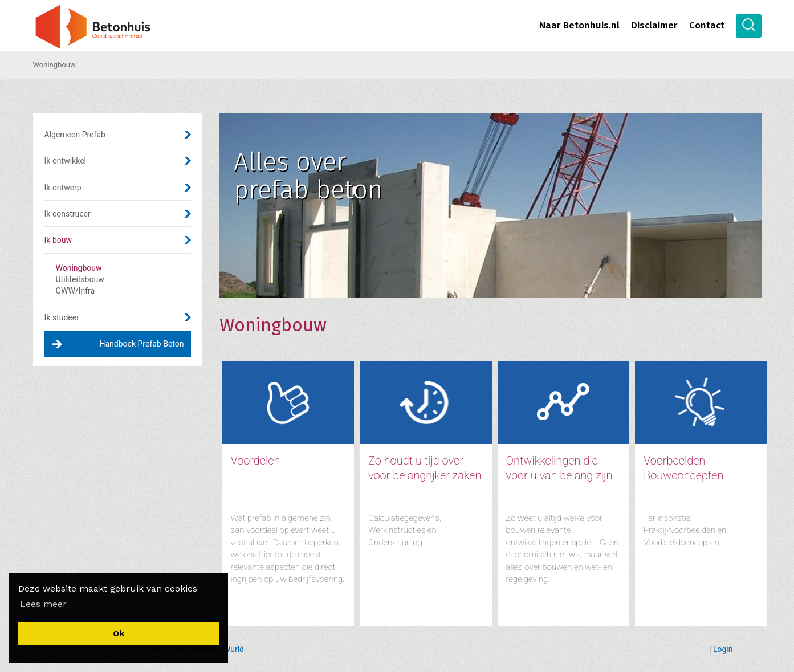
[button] (43, 604)
